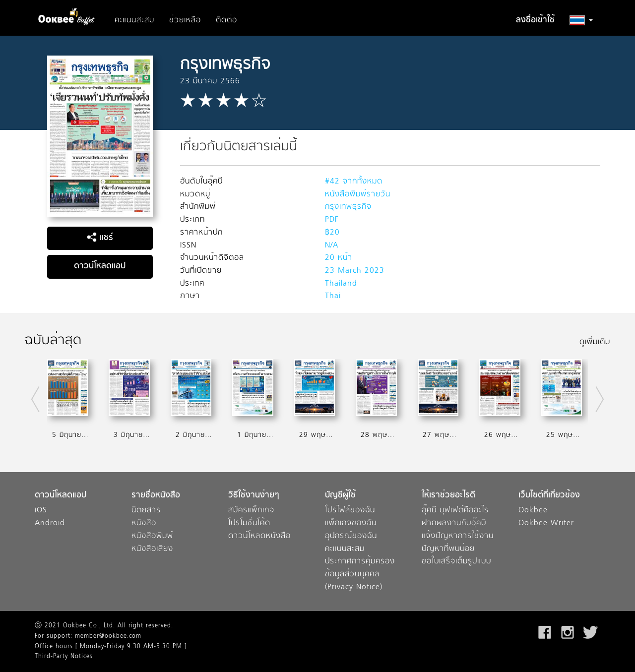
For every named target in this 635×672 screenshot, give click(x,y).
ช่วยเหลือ (185, 20)
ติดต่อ (226, 20)
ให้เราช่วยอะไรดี (448, 496)
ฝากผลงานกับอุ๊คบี (454, 523)
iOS (41, 511)
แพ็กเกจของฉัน (351, 523)
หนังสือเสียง (152, 549)
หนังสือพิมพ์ (152, 536)
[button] (581, 20)
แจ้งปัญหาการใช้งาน (458, 536)
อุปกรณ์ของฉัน (351, 536)
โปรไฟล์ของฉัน (350, 511)
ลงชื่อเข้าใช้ (535, 20)
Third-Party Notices (64, 657)
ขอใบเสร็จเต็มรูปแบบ (456, 562)
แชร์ (100, 238)
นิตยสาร (146, 511)
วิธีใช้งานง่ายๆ (254, 496)
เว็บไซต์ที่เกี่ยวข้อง (549, 496)
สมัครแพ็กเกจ (251, 511)
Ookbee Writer (546, 523)
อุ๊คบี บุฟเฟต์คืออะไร (455, 511)
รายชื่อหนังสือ (156, 496)
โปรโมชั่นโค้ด (249, 523)
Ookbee (533, 511)
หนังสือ (144, 523)
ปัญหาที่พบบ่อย (448, 549)
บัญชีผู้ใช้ (340, 496)
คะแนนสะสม (134, 20)
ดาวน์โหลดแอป (100, 266)
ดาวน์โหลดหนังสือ (259, 536)
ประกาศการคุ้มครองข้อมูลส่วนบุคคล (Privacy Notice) (360, 574)
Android (50, 523)
